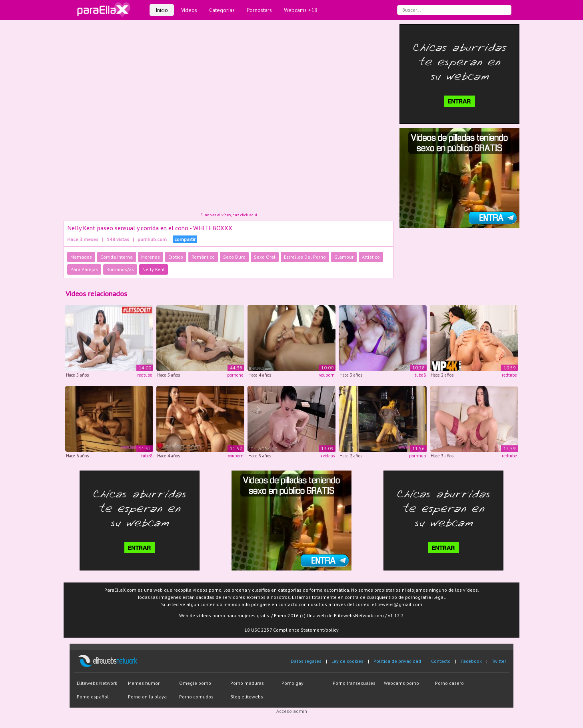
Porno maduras (247, 683)
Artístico (371, 257)
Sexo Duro (234, 257)
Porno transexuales (354, 683)
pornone (235, 375)
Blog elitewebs (247, 697)
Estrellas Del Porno (305, 257)
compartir (185, 239)
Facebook (471, 661)
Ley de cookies (347, 661)
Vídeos (189, 10)
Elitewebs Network (97, 683)
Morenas (151, 257)
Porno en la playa (147, 697)
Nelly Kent (154, 269)
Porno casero (449, 683)
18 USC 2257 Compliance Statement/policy (291, 630)
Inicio (162, 10)
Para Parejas (84, 269)
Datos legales (306, 661)
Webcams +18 (301, 10)
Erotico (176, 257)
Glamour (344, 257)
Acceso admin (292, 711)
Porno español (93, 697)
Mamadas (81, 257)
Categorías (222, 10)
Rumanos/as (120, 269)
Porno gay (292, 683)
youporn (327, 375)
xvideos (327, 456)
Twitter (499, 661)
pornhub (417, 456)
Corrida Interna (117, 257)
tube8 (420, 375)
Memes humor (144, 683)
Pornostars (259, 10)
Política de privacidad (397, 661)
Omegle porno (195, 683)
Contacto (441, 661)
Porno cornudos (196, 697)
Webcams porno (401, 683)
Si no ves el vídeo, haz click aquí (229, 215)
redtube (145, 375)
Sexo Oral (265, 257)
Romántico (203, 257)
